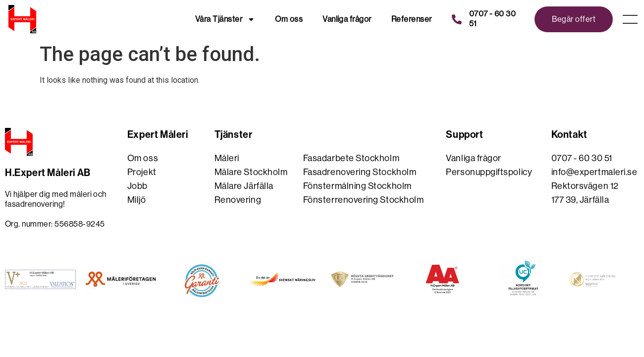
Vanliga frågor (347, 19)
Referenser (412, 19)
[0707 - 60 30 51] (457, 19)
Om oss (289, 19)
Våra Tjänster (225, 19)
